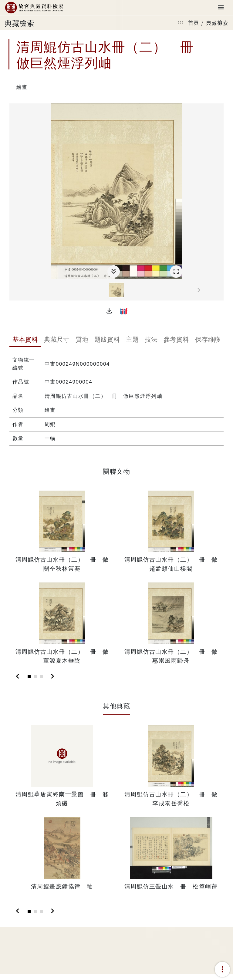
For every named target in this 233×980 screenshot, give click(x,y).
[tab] (25, 340)
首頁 (194, 23)
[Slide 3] (41, 676)
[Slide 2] (35, 676)
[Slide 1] (29, 676)
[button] (109, 311)
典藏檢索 (217, 23)
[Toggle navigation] (221, 8)
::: (181, 23)
